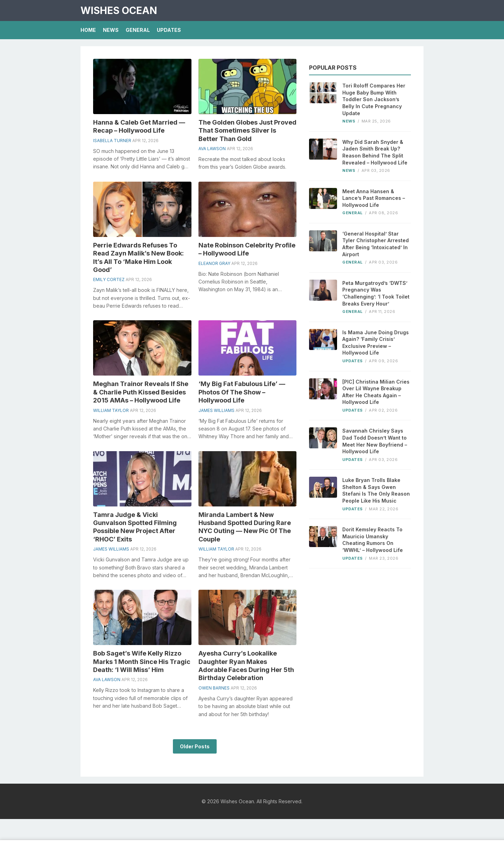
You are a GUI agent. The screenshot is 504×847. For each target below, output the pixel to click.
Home (88, 30)
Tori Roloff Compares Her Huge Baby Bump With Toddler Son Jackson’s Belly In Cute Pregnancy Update (374, 99)
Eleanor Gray (214, 263)
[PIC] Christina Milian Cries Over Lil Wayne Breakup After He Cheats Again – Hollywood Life (376, 392)
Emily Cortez (109, 279)
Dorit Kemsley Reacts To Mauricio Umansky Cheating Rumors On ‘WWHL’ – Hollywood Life (373, 540)
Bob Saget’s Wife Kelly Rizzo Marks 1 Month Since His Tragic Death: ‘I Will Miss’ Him (142, 661)
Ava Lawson (212, 149)
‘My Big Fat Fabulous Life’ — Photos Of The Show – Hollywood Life (242, 392)
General (138, 30)
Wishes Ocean (119, 10)
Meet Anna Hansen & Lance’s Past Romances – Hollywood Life (374, 198)
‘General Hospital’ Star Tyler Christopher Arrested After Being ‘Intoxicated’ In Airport (376, 244)
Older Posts (195, 746)
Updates (169, 30)
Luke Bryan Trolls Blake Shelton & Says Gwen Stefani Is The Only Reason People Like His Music (376, 490)
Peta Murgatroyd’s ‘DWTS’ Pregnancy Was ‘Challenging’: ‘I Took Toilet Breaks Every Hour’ (376, 293)
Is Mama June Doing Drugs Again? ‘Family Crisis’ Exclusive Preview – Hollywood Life (376, 343)
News (111, 30)
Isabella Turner (112, 141)
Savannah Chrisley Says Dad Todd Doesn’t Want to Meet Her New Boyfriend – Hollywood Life (375, 441)
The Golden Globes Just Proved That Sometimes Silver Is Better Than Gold (247, 131)
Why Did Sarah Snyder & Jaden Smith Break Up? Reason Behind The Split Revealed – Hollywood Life (375, 152)
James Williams (216, 410)
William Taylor (111, 410)
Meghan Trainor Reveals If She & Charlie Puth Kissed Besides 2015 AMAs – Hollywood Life (141, 392)
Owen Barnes (214, 688)
